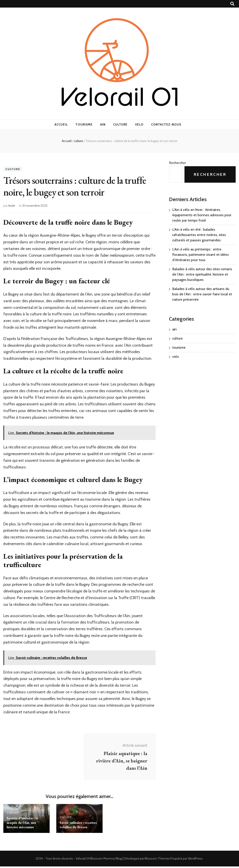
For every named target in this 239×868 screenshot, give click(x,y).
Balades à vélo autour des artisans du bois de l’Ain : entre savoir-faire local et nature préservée (202, 294)
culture (120, 124)
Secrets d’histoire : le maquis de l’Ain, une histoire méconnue (22, 824)
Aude (12, 206)
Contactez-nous (166, 124)
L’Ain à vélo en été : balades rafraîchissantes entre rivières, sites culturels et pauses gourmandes (199, 235)
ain (103, 124)
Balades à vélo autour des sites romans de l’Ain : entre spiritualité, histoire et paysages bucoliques (202, 274)
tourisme (84, 124)
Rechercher (177, 163)
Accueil (61, 124)
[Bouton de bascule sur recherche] (232, 4)
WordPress (195, 860)
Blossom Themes (157, 860)
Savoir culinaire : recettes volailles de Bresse (78, 826)
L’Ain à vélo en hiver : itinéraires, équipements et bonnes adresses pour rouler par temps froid (202, 215)
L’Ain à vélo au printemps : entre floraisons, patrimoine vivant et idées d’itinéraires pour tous (201, 255)
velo (139, 124)
